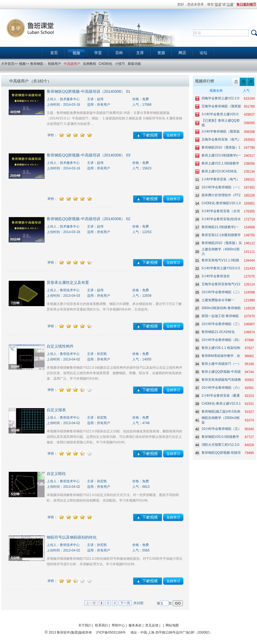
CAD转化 (106, 64)
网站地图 (172, 625)
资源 (161, 53)
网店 (182, 53)
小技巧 (120, 64)
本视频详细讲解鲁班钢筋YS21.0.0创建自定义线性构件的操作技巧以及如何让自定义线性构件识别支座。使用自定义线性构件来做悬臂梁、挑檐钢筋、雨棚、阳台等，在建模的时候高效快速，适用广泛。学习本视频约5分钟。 (114, 373)
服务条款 (135, 625)
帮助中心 (118, 625)
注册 (230, 4)
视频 (76, 53)
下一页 (125, 603)
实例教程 (90, 64)
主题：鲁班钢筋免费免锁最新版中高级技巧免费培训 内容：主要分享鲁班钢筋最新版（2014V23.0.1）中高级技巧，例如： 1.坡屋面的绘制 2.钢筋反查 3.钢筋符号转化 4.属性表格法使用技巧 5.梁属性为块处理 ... (114, 118)
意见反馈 (152, 625)
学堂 (98, 53)
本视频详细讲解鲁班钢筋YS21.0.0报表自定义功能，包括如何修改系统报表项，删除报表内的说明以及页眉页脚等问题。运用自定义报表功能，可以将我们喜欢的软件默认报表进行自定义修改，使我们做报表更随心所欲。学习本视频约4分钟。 (114, 437)
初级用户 (54, 64)
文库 (140, 53)
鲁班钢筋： (38, 64)
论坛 (203, 53)
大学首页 (8, 64)
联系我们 (102, 625)
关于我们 (85, 625)
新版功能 (134, 64)
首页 (54, 53)
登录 (218, 4)
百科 (119, 53)
